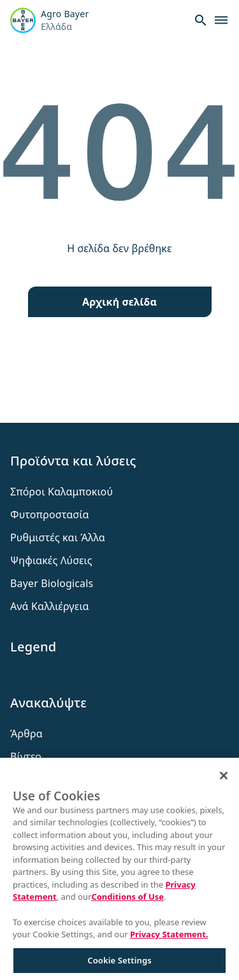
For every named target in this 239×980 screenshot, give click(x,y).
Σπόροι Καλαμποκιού (62, 492)
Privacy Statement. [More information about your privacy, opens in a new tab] (169, 939)
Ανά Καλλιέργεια (50, 606)
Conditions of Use (127, 901)
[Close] (224, 780)
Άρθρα (26, 734)
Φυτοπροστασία (50, 515)
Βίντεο (26, 756)
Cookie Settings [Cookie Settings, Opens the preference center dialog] (119, 964)
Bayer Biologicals (52, 583)
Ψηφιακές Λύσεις (51, 560)
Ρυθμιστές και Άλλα (58, 537)
